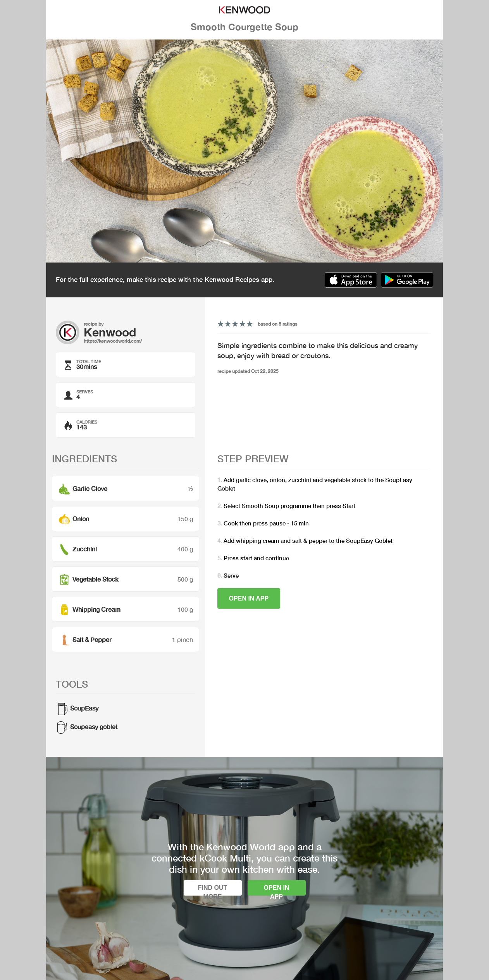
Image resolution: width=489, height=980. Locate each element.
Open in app (249, 598)
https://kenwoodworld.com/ (113, 341)
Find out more (213, 890)
